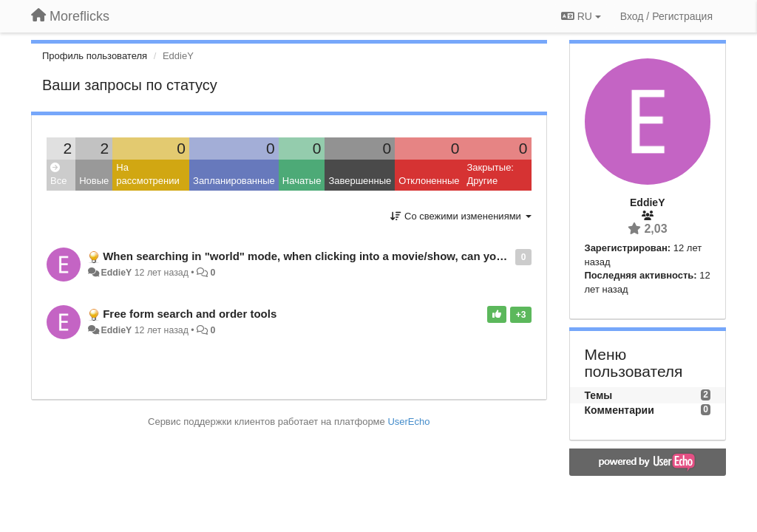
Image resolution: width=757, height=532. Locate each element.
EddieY (116, 273)
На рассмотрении (147, 174)
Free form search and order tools (190, 314)
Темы (599, 395)
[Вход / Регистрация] (666, 16)
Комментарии (619, 410)
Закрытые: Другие (490, 174)
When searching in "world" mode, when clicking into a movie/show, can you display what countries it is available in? (410, 256)
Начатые (302, 181)
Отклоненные (429, 181)
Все (58, 175)
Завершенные (360, 181)
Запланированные (234, 181)
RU (581, 16)
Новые (94, 181)
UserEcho (408, 422)
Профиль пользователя (95, 56)
